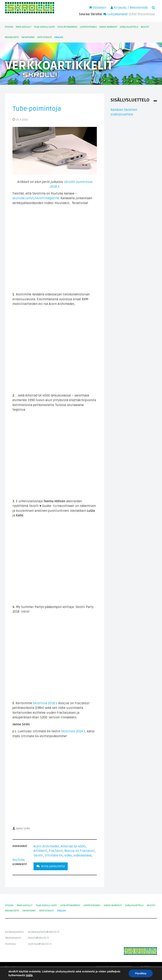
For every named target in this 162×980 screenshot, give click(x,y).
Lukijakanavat (116, 14)
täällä (29, 975)
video (68, 855)
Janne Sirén (23, 829)
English (59, 37)
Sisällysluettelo (129, 27)
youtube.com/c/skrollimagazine (36, 198)
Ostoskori (98, 8)
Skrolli (38, 855)
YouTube (19, 860)
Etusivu (9, 27)
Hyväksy (141, 973)
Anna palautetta (51, 866)
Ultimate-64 (54, 855)
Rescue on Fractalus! (79, 851)
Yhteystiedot (45, 37)
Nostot (145, 27)
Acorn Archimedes (46, 846)
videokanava (82, 855)
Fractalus (56, 851)
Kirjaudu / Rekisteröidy (129, 8)
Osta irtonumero (67, 27)
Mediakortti (12, 37)
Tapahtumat (28, 37)
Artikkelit (40, 851)
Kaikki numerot (108, 27)
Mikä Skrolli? (24, 27)
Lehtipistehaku (88, 27)
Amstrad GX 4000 (73, 846)
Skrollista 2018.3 (73, 731)
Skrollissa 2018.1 (45, 703)
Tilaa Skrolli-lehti (44, 27)
